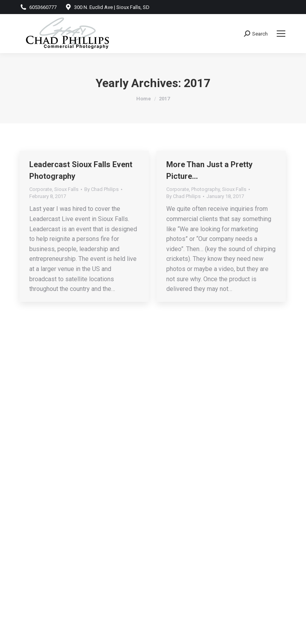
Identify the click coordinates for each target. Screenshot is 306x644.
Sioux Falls (66, 189)
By (101, 189)
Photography (205, 189)
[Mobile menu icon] (281, 34)
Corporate (41, 189)
